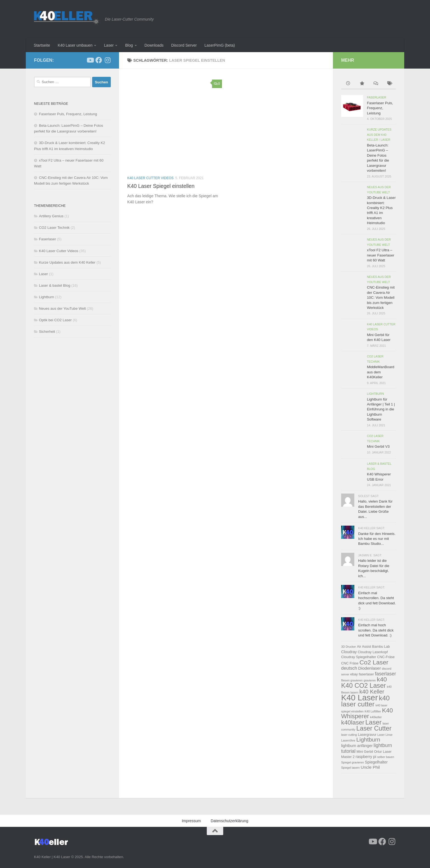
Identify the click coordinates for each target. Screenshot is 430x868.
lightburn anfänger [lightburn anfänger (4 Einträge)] (357, 746)
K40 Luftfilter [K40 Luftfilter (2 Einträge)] (373, 711)
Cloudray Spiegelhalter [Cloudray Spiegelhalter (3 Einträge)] (359, 657)
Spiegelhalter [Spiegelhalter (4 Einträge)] (376, 762)
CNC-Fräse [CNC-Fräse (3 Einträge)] (386, 657)
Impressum (191, 821)
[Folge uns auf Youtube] (90, 60)
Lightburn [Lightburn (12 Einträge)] (368, 739)
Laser (109, 45)
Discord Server (184, 45)
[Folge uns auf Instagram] (107, 60)
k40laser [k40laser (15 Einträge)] (353, 722)
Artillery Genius (51, 216)
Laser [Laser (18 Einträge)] (373, 722)
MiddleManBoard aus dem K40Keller (381, 372)
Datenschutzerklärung (229, 821)
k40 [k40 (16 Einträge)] (382, 679)
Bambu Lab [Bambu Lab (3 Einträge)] (381, 647)
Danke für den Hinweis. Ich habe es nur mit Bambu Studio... (377, 539)
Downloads (154, 45)
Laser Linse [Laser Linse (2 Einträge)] (385, 735)
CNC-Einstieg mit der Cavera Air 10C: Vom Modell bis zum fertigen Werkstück (381, 298)
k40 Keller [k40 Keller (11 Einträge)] (372, 692)
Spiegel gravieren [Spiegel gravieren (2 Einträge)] (353, 762)
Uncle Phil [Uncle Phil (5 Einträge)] (370, 767)
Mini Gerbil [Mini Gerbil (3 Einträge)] (365, 752)
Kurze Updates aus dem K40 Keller (67, 262)
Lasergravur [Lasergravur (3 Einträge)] (367, 735)
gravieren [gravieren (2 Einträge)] (370, 680)
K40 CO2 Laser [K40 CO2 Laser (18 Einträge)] (363, 686)
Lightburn (46, 297)
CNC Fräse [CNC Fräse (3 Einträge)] (350, 663)
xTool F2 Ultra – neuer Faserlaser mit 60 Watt (381, 255)
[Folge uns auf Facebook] (99, 60)
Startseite (42, 45)
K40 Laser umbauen (75, 45)
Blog (129, 45)
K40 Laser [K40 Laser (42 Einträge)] (360, 697)
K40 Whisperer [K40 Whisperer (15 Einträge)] (367, 713)
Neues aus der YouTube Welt (62, 308)
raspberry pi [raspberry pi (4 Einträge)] (366, 757)
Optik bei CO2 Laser (55, 320)
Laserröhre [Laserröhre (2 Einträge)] (348, 740)
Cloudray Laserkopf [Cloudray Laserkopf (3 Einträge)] (373, 652)
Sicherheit (47, 332)
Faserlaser (47, 239)
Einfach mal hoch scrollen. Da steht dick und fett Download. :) (376, 630)
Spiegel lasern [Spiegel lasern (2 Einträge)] (350, 768)
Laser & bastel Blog (55, 285)
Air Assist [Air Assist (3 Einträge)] (364, 647)
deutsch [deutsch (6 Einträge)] (349, 668)
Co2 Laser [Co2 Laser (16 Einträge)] (374, 662)
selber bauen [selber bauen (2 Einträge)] (386, 757)
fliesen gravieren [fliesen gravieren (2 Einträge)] (352, 680)
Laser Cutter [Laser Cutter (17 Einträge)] (374, 728)
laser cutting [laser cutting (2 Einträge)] (349, 735)
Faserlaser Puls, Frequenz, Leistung (68, 114)
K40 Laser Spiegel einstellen (161, 186)
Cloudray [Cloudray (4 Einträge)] (349, 652)
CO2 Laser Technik (54, 228)
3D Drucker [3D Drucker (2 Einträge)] (349, 647)
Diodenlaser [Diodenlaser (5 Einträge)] (370, 668)
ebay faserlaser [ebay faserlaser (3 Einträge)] (362, 674)
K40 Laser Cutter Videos (150, 178)
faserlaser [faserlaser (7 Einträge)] (385, 674)
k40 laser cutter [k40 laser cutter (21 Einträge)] (365, 701)
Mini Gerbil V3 (378, 446)
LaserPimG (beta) (220, 45)
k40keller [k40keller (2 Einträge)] (376, 717)
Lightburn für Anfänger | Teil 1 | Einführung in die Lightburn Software (381, 409)
